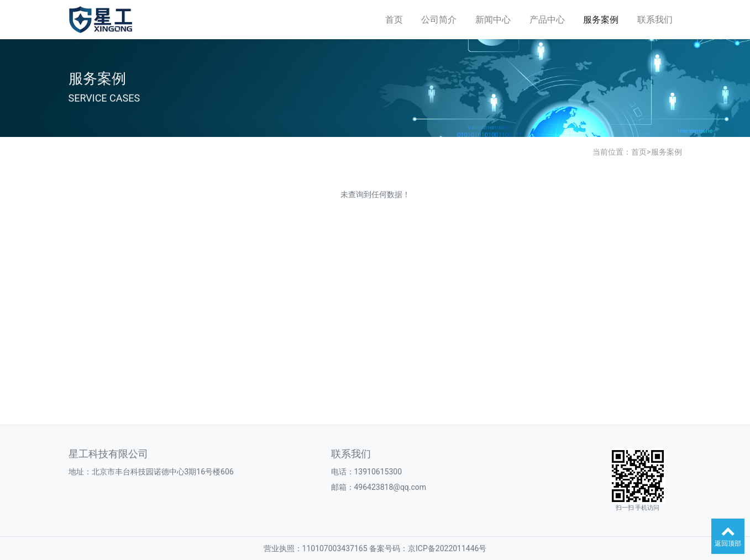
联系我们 (655, 20)
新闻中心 (493, 20)
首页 (394, 20)
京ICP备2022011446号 (447, 548)
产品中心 (547, 20)
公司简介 (439, 20)
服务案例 (601, 20)
